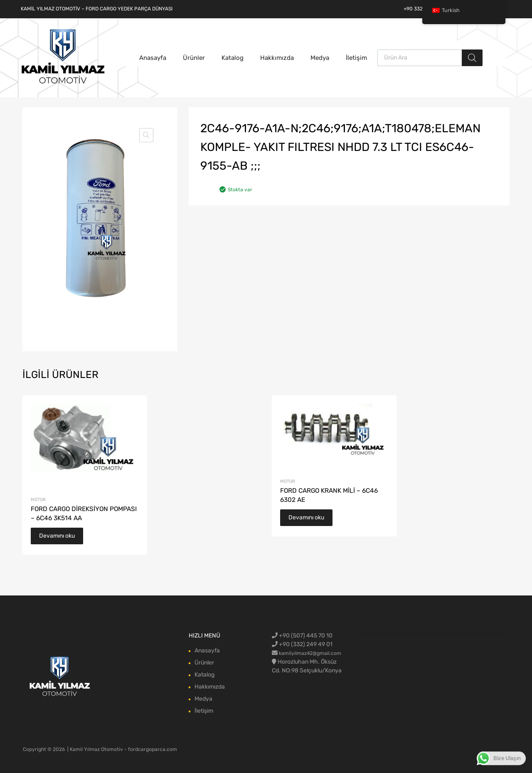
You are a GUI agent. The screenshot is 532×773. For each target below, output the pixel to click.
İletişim (356, 58)
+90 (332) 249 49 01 (302, 644)
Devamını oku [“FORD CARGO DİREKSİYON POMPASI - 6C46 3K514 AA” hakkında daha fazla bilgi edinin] (57, 536)
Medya (320, 58)
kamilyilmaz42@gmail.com (310, 653)
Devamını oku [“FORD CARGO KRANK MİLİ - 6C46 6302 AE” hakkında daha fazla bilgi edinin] (306, 517)
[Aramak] (472, 58)
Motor (38, 500)
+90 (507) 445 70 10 (302, 636)
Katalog (233, 58)
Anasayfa (153, 58)
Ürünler (194, 58)
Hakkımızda (277, 58)
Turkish (446, 10)
